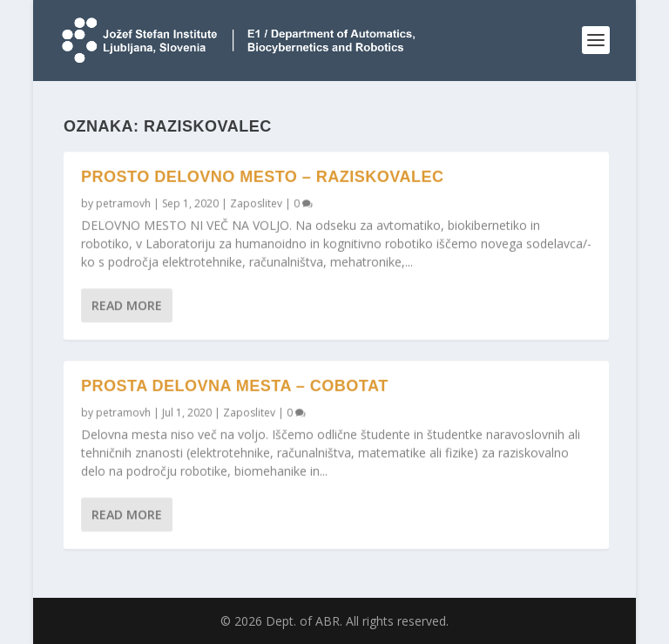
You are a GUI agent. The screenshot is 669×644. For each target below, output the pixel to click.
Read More (127, 305)
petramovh (123, 203)
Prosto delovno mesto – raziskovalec (263, 177)
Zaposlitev (256, 203)
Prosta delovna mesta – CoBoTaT (235, 386)
